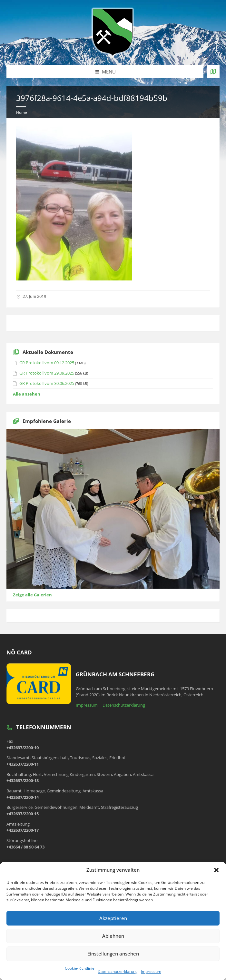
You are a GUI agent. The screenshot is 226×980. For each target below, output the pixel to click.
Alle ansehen (27, 394)
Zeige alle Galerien (32, 595)
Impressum (151, 971)
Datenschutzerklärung (118, 971)
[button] (216, 870)
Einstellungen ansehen (113, 954)
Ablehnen (113, 936)
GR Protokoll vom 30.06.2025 (47, 383)
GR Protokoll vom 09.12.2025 (47, 363)
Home (22, 112)
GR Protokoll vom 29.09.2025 (47, 373)
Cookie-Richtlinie (80, 968)
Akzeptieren (113, 918)
